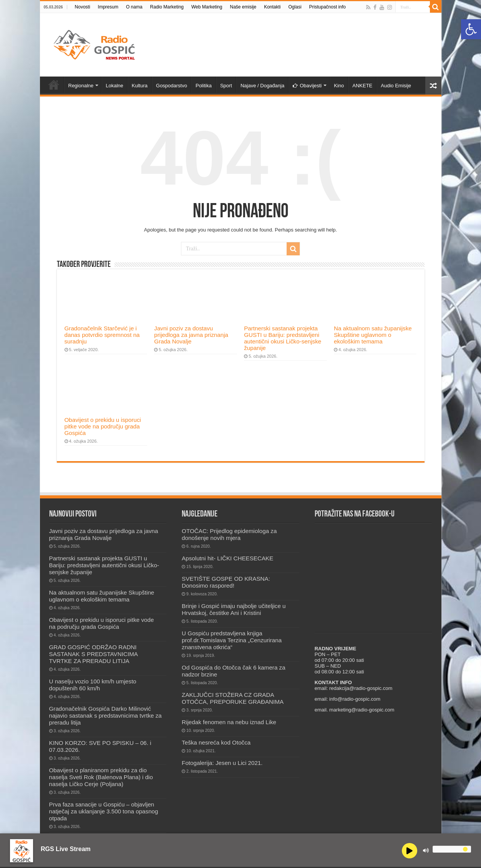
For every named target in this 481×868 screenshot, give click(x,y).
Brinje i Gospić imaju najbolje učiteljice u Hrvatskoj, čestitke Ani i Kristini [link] (234, 609)
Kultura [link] (140, 86)
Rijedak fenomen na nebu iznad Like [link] (229, 722)
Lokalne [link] (114, 86)
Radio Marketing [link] (167, 7)
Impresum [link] (108, 7)
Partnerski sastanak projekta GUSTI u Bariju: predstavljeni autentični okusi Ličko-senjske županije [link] (283, 338)
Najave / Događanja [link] (262, 86)
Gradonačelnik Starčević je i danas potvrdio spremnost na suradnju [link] (102, 335)
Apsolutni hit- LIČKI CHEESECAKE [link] (227, 558)
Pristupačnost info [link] (328, 7)
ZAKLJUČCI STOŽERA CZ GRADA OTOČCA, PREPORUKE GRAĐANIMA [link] (233, 698)
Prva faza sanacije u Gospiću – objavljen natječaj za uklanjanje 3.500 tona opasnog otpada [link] (104, 811)
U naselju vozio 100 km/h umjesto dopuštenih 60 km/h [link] (93, 685)
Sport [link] (226, 86)
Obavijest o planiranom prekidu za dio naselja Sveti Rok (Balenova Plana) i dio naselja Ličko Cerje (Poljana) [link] (101, 777)
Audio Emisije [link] (396, 86)
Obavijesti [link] (307, 86)
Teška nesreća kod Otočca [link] (216, 742)
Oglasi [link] (295, 7)
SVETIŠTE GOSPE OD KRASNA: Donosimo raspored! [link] (226, 582)
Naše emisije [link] (243, 7)
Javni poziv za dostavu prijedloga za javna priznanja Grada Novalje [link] (191, 335)
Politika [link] (204, 86)
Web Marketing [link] (207, 7)
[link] (471, 29)
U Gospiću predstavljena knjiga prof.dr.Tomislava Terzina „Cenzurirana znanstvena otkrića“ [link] (232, 640)
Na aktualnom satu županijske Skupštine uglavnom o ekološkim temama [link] (373, 335)
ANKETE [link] (362, 86)
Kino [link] (339, 86)
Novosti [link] (83, 7)
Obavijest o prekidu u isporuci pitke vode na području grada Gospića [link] (103, 426)
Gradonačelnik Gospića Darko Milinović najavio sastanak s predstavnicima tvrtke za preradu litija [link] (105, 716)
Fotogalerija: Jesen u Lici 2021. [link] (222, 763)
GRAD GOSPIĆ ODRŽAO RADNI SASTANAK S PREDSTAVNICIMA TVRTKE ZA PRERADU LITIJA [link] (94, 654)
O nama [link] (134, 7)
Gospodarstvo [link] (172, 86)
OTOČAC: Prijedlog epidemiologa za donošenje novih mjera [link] (229, 534)
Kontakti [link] (272, 7)
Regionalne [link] (81, 86)
